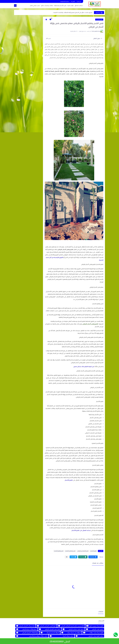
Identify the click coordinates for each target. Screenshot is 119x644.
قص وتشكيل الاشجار (70, 551)
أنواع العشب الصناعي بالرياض (46, 626)
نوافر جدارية (70, 5)
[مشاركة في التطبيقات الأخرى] (67, 557)
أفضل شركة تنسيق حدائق (95, 626)
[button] (93, 557)
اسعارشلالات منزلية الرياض (26, 629)
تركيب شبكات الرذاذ (62, 636)
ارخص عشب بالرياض (95, 629)
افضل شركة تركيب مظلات (93, 633)
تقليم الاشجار (99, 20)
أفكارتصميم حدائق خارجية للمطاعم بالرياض (71, 626)
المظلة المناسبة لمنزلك (50, 633)
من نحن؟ (79, 1)
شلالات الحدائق (79, 5)
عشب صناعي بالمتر (35, 5)
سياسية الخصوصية (65, 1)
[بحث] (15, 5)
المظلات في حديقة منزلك (71, 633)
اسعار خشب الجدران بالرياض (50, 629)
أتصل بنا (73, 1)
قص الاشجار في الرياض (83, 551)
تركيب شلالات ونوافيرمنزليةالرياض (32, 636)
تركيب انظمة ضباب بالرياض (89, 636)
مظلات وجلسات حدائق (47, 5)
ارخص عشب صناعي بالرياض (73, 629)
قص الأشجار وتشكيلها (60, 5)
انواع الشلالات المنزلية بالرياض (27, 633)
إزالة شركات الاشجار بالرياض (25, 626)
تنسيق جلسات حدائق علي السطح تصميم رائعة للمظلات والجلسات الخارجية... (72, 12)
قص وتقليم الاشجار (59, 551)
